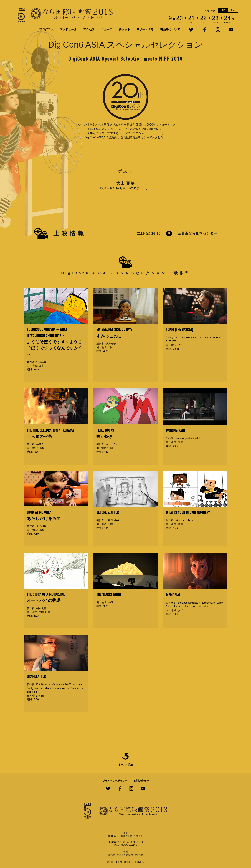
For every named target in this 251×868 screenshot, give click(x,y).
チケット (125, 29)
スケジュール (68, 29)
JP (223, 10)
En (233, 10)
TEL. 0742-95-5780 (116, 842)
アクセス (89, 29)
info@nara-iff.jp (129, 845)
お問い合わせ (141, 781)
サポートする (145, 29)
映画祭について (170, 29)
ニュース (107, 29)
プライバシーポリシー (115, 781)
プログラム (46, 29)
